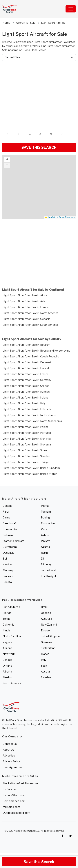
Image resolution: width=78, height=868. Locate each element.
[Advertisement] (34, 93)
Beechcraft (10, 523)
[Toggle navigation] (71, 9)
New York (9, 654)
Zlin (43, 559)
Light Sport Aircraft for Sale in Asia (24, 301)
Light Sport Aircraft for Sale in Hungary (27, 392)
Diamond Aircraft (13, 541)
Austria (45, 671)
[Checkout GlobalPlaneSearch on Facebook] (62, 836)
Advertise (9, 755)
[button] (7, 160)
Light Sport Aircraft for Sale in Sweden (26, 456)
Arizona (7, 648)
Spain (44, 666)
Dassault (8, 553)
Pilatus (45, 506)
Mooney (8, 570)
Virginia (7, 642)
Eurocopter (48, 523)
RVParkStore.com (14, 795)
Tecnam (46, 512)
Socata (7, 582)
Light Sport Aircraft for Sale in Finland (26, 368)
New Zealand (49, 625)
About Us (8, 750)
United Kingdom (51, 636)
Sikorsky (46, 564)
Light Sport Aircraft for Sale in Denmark (27, 362)
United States (11, 607)
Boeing (45, 517)
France (45, 654)
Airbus (45, 535)
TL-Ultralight (49, 576)
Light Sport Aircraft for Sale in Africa (25, 295)
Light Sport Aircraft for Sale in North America (31, 313)
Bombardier (10, 529)
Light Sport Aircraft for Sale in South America (31, 325)
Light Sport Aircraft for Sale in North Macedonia (32, 421)
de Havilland (48, 570)
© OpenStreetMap (66, 217)
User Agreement (13, 767)
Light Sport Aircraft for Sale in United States (30, 474)
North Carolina (12, 636)
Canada (7, 660)
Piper (6, 512)
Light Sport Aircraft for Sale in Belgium (27, 345)
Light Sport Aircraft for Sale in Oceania (27, 319)
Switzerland (48, 648)
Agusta (46, 547)
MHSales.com (11, 807)
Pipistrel (46, 541)
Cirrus (6, 517)
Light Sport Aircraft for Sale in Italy (24, 403)
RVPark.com (11, 789)
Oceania (46, 613)
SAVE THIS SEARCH (39, 147)
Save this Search (39, 862)
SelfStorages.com (14, 801)
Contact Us (10, 744)
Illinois (7, 630)
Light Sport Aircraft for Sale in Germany (27, 380)
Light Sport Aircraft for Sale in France (26, 374)
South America (12, 683)
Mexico (7, 677)
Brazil (44, 607)
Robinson (9, 535)
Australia (46, 619)
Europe (45, 630)
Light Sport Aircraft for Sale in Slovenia (27, 444)
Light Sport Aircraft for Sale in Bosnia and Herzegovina (37, 351)
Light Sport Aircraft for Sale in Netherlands (29, 415)
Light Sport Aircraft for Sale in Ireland (26, 398)
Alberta (7, 671)
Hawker (8, 564)
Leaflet (50, 217)
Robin (44, 553)
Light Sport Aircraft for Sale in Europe (26, 307)
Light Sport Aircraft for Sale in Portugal (27, 433)
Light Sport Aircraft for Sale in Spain (25, 450)
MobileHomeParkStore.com (20, 783)
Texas (7, 619)
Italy (44, 660)
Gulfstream (10, 547)
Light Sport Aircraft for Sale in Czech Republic (31, 356)
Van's (44, 529)
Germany (47, 642)
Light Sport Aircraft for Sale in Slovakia (27, 439)
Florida (7, 613)
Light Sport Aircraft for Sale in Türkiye (26, 462)
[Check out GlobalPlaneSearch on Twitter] (71, 836)
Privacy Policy (11, 761)
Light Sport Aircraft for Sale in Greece (26, 386)
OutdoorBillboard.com (16, 813)
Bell (5, 559)
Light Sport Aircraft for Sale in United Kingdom (31, 468)
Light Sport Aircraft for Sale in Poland (26, 427)
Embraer (8, 576)
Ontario (7, 666)
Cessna (8, 506)
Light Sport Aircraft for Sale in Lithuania (27, 409)
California (9, 625)
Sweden (46, 677)
